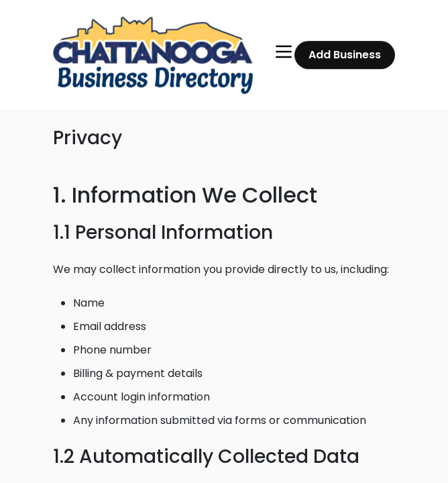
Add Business (345, 55)
